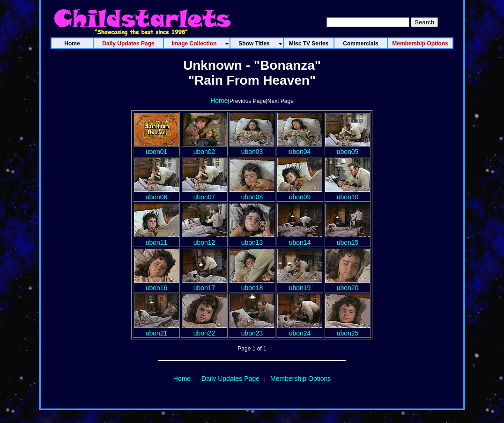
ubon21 (156, 329)
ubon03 (252, 148)
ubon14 (300, 239)
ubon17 (204, 284)
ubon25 (348, 329)
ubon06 (156, 193)
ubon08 (252, 193)
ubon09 (300, 193)
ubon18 (252, 284)
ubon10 (348, 193)
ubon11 (156, 239)
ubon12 (204, 239)
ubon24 (300, 329)
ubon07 (204, 193)
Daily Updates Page (230, 379)
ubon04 (300, 148)
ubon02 (204, 148)
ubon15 (348, 239)
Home (219, 101)
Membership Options (300, 379)
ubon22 (204, 329)
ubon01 (156, 148)
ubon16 (156, 284)
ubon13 (252, 239)
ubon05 (348, 148)
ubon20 (348, 284)
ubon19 (300, 284)
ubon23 (252, 329)
